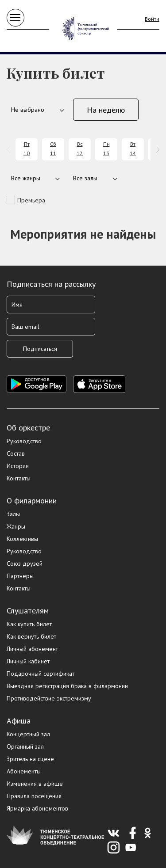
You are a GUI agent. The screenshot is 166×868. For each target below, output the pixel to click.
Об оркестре (28, 428)
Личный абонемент (32, 649)
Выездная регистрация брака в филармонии (67, 686)
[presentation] (10, 150)
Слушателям (28, 611)
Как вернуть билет (31, 636)
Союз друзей (25, 563)
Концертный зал (28, 734)
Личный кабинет (28, 661)
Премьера (31, 200)
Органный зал (25, 746)
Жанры (16, 526)
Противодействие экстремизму (49, 698)
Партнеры (20, 576)
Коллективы (22, 539)
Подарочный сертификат (41, 674)
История (18, 466)
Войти (152, 19)
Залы (13, 514)
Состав (16, 453)
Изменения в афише (35, 784)
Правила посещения (34, 796)
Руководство (24, 441)
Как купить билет (29, 624)
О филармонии (32, 501)
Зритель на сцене (30, 759)
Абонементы (24, 771)
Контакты (19, 478)
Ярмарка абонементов (37, 808)
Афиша (19, 721)
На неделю (106, 110)
